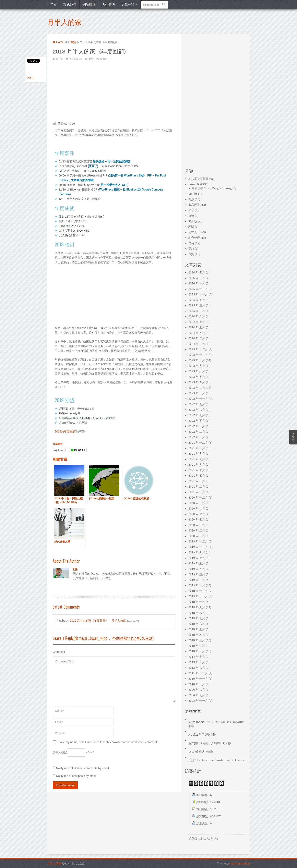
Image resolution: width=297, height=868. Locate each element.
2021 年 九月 (197, 454)
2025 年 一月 (197, 311)
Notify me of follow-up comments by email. (83, 768)
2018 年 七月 (197, 618)
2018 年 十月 (197, 602)
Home (58, 42)
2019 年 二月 (197, 580)
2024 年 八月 (197, 316)
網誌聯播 (89, 4)
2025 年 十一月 (198, 294)
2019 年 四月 (197, 569)
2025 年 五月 (197, 300)
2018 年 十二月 (198, 591)
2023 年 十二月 (198, 349)
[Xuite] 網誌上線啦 (201, 752)
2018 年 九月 (197, 607)
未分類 (193, 221)
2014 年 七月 (197, 657)
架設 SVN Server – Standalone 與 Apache (217, 760)
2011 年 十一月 (198, 673)
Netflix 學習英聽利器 (202, 735)
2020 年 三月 (197, 525)
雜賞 (73, 42)
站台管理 (194, 238)
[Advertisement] (114, 93)
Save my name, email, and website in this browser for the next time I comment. (108, 742)
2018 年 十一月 (198, 596)
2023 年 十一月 (198, 355)
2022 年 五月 (197, 421)
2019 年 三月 (197, 574)
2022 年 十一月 (198, 399)
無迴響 (104, 59)
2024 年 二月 (197, 338)
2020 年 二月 (197, 530)
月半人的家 (64, 22)
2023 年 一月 (197, 393)
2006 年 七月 (197, 695)
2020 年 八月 (197, 509)
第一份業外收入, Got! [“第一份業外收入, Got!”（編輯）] (114, 185)
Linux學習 (195, 184)
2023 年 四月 (197, 382)
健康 (191, 199)
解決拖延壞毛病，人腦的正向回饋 (210, 743)
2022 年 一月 (197, 437)
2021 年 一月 (197, 492)
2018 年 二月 (197, 646)
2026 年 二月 (197, 278)
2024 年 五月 (197, 327)
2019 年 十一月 (198, 547)
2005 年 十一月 (198, 701)
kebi (76, 569)
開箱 (191, 249)
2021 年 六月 (197, 465)
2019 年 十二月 (198, 541)
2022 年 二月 (197, 432)
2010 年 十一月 (198, 679)
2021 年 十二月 (198, 443)
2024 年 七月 (197, 322)
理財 (191, 227)
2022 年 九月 (197, 404)
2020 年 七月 (197, 514)
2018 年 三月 (197, 640)
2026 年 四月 (197, 272)
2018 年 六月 (197, 624)
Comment (59, 652)
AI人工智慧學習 (198, 179)
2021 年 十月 (197, 448)
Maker (193, 194)
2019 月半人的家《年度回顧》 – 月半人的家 (98, 621)
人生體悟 (108, 4)
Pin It (30, 78)
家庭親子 (194, 205)
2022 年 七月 (197, 415)
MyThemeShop (240, 864)
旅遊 (191, 216)
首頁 (54, 4)
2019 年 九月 (197, 552)
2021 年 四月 (197, 476)
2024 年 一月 (197, 344)
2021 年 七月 (197, 459)
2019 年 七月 (197, 558)
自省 (191, 243)
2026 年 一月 (197, 283)
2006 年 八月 (197, 690)
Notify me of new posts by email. (77, 776)
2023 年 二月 (197, 388)
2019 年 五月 (197, 563)
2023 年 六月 (197, 371)
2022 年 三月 (197, 426)
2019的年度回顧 (65, 431)
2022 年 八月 (197, 410)
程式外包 (70, 4)
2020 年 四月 (197, 519)
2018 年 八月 (197, 613)
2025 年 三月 (197, 305)
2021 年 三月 (197, 481)
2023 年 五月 (197, 377)
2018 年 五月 (197, 629)
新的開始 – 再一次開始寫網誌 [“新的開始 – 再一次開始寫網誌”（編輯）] (112, 161)
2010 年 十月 (197, 684)
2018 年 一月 (197, 651)
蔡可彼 (59, 59)
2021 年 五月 (197, 470)
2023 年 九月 (197, 366)
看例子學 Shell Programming (212, 188)
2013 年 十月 (197, 662)
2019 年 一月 (197, 585)
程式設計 (194, 232)
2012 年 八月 (197, 668)
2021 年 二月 (197, 487)
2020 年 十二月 (198, 498)
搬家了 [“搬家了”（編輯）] (93, 166)
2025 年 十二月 (198, 289)
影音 (191, 210)
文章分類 (128, 4)
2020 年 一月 (197, 536)
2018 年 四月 (197, 635)
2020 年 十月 (197, 503)
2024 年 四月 (197, 333)
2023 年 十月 (197, 360)
